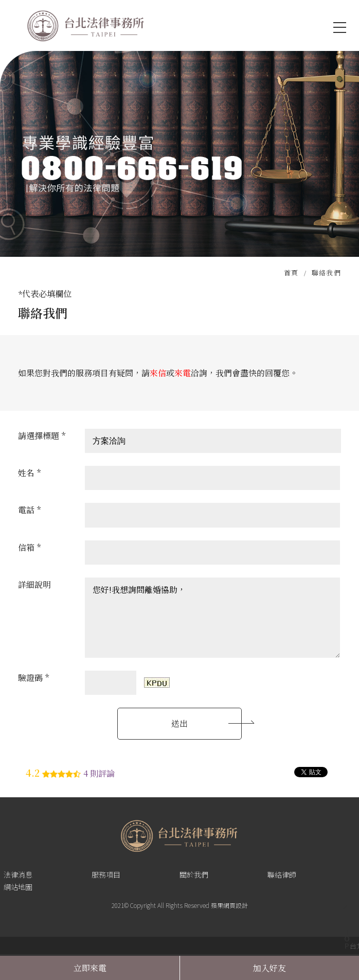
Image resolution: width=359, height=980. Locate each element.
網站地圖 (18, 887)
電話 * (29, 510)
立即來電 (90, 968)
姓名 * (29, 473)
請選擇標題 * (42, 436)
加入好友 (270, 968)
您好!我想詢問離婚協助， (212, 618)
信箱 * (29, 547)
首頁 (291, 273)
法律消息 (18, 874)
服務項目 (106, 874)
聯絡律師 (282, 874)
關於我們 (194, 874)
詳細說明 (34, 584)
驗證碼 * (33, 678)
